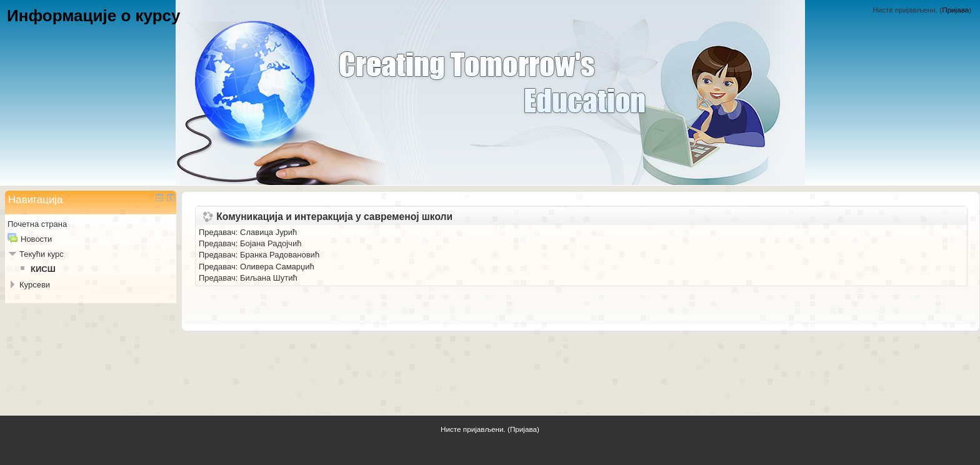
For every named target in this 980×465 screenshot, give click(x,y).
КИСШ (43, 269)
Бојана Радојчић (271, 243)
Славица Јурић (268, 232)
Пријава (955, 10)
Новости (36, 239)
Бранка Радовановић (280, 255)
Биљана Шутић (269, 278)
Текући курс (42, 254)
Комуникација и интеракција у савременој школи (334, 217)
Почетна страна (37, 224)
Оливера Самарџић (277, 267)
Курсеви (35, 285)
